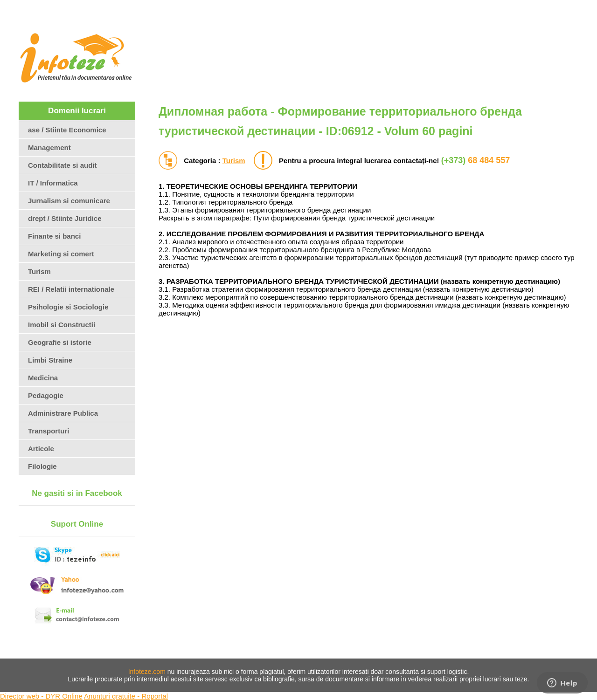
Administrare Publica (63, 413)
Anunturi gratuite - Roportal (126, 696)
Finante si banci (54, 236)
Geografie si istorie (60, 342)
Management (49, 148)
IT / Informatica (53, 183)
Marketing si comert (61, 254)
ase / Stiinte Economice (67, 130)
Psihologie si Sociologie (68, 307)
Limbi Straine (50, 360)
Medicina (43, 378)
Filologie (42, 466)
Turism (234, 161)
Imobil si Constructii (62, 325)
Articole (41, 449)
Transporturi (49, 431)
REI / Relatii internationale (71, 289)
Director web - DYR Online (41, 696)
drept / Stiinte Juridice (65, 218)
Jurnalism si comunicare (69, 201)
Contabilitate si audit (62, 165)
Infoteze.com (147, 672)
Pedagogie (46, 395)
